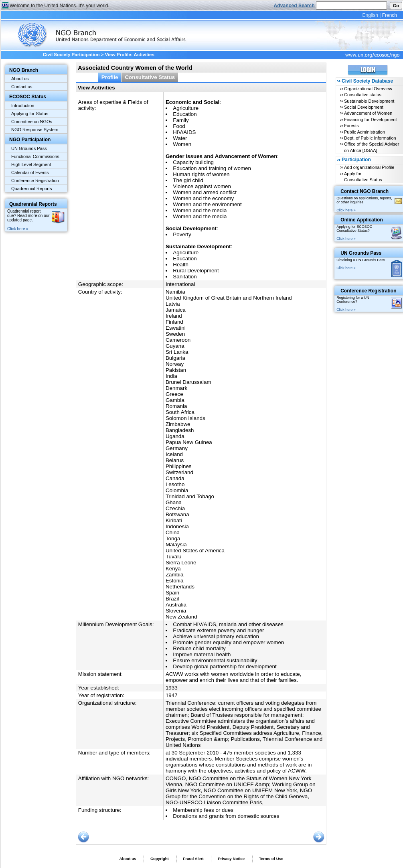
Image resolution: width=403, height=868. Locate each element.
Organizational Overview (368, 89)
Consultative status (363, 95)
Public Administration (365, 132)
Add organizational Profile (369, 167)
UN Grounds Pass (29, 148)
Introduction (23, 105)
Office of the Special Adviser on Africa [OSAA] (372, 147)
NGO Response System (35, 130)
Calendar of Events (30, 172)
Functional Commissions (35, 156)
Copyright (160, 859)
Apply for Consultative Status (363, 177)
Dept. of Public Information (370, 138)
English (370, 15)
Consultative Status (150, 77)
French (390, 15)
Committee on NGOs (32, 122)
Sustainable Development (369, 101)
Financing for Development (370, 120)
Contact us (22, 87)
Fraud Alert (193, 859)
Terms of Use (271, 859)
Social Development (364, 107)
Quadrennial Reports (32, 189)
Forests (351, 126)
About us (20, 79)
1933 (172, 688)
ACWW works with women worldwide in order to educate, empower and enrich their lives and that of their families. (234, 677)
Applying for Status (30, 114)
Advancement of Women (368, 113)
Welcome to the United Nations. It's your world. (60, 6)
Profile (110, 77)
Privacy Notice (231, 859)
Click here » (18, 229)
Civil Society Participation (71, 55)
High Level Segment (31, 164)
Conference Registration (35, 180)
